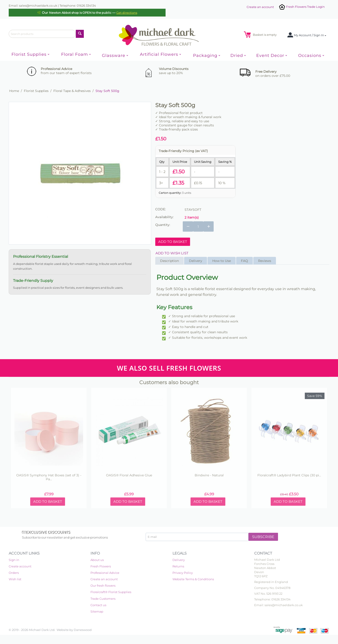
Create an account (260, 7)
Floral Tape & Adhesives (72, 91)
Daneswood (83, 630)
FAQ (244, 261)
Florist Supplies (36, 91)
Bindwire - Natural (209, 475)
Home (14, 91)
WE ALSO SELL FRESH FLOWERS (169, 368)
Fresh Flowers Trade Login (302, 7)
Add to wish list (172, 253)
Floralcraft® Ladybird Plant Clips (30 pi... (289, 475)
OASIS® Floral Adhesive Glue (129, 475)
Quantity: (163, 225)
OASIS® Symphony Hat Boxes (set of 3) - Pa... (49, 477)
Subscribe (263, 537)
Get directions (127, 13)
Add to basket (173, 242)
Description (169, 261)
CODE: (161, 209)
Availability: (164, 217)
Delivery (196, 261)
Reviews (265, 261)
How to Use (222, 261)
